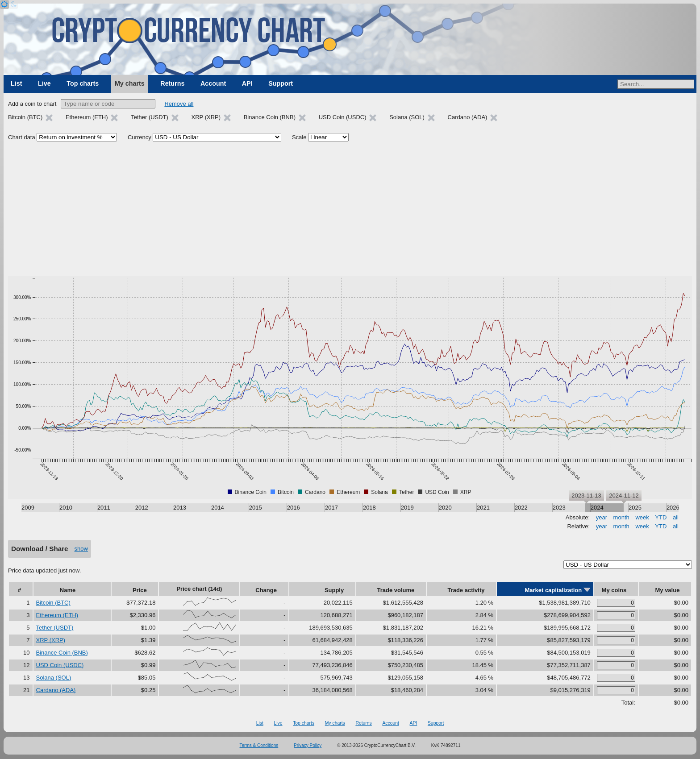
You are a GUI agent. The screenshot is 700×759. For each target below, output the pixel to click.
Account (213, 83)
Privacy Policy (308, 745)
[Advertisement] (350, 209)
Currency (140, 137)
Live (44, 83)
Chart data (22, 137)
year (602, 517)
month (621, 517)
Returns (172, 83)
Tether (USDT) (55, 628)
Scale (299, 137)
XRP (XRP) (51, 640)
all (676, 517)
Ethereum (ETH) (57, 615)
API (247, 83)
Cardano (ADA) (56, 690)
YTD (661, 517)
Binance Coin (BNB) (62, 653)
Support (281, 83)
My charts (130, 83)
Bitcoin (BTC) (53, 603)
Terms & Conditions (259, 745)
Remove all (179, 104)
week (642, 517)
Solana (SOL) (54, 678)
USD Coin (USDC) (60, 665)
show (81, 549)
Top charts (83, 83)
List (16, 83)
